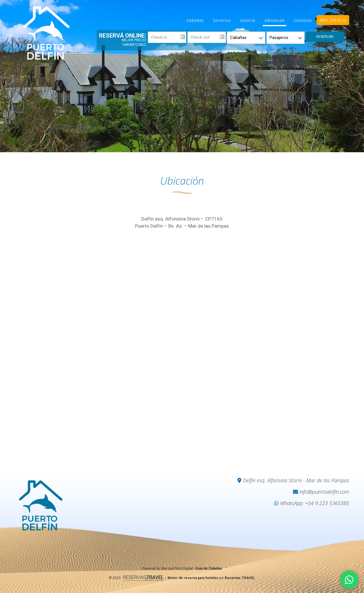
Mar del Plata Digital (177, 569)
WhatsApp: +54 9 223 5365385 (312, 503)
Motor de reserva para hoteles (193, 578)
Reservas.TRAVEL (240, 578)
